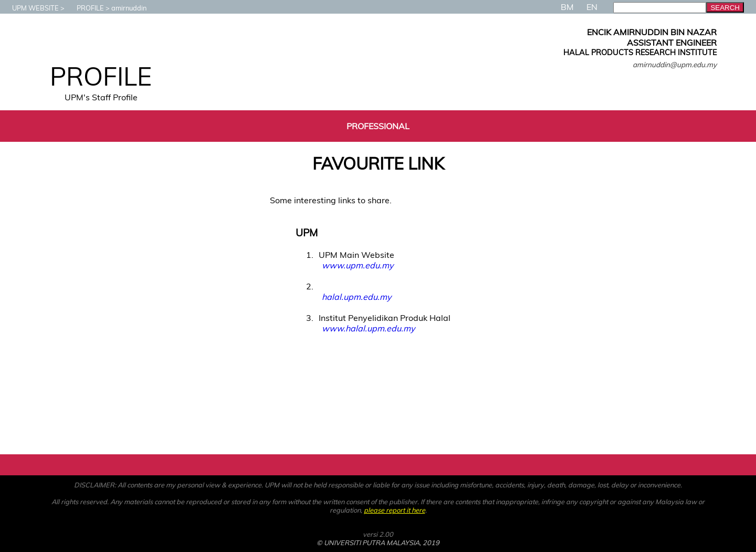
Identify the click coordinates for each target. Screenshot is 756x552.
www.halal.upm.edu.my (368, 328)
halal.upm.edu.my (356, 297)
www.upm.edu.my (358, 265)
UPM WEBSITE (30, 8)
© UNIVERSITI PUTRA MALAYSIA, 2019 (378, 543)
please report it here (395, 510)
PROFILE (85, 8)
